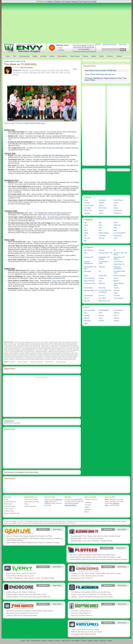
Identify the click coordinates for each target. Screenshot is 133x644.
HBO (115, 228)
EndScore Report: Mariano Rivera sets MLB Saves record (26, 594)
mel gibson (52, 350)
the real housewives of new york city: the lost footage (61, 356)
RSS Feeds (8, 504)
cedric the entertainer (65, 342)
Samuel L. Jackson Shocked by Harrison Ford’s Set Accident (92, 597)
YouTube (88, 505)
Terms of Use (9, 509)
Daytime (102, 203)
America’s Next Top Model (120, 254)
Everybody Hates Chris (120, 272)
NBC (61, 72)
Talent (116, 293)
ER (100, 271)
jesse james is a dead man (49, 347)
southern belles (24, 354)
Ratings (116, 318)
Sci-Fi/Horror (17, 72)
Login (60, 48)
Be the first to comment (12, 423)
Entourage (87, 271)
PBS (85, 236)
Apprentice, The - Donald (105, 258)
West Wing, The (104, 301)
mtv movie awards (73, 350)
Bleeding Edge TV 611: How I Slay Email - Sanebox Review (92, 541)
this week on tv (20, 358)
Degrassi (102, 267)
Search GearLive (10, 502)
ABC (40, 72)
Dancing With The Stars (90, 268)
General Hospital (119, 276)
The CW (67, 72)
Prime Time (60, 70)
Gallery (94, 56)
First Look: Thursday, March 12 (82, 615)
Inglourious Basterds (49, 215)
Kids (115, 205)
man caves (39, 350)
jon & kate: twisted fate (44, 348)
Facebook (88, 503)
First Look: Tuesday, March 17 (82, 611)
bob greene (45, 342)
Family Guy (103, 276)
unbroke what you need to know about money (29, 359)
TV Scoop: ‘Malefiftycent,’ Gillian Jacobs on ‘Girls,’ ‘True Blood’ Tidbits (30, 578)
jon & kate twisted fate (29, 348)
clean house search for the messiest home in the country (35, 344)
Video (86, 323)
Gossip (101, 315)
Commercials (118, 262)
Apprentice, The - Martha (120, 258)
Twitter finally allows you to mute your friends (87, 632)
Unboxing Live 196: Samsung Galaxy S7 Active (87, 576)
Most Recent (43, 529)
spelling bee (33, 354)
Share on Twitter (23, 362)
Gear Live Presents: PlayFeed (82, 550)
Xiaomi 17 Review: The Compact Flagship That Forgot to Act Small (72, 1)
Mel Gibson (38, 148)
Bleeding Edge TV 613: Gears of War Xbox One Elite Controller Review (96, 536)
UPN (115, 238)
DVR (100, 313)
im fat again (28, 347)
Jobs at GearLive (30, 506)
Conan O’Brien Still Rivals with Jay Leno (100, 74)
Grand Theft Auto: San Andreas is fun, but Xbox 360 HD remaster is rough (95, 557)
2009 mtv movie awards (22, 342)
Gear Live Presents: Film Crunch (84, 587)
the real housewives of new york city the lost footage (27, 356)
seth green (74, 353)
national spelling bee (17, 351)
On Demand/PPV (120, 233)
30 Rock (102, 250)
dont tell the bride (35, 345)
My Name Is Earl (90, 283)
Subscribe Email (111, 45)
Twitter (87, 507)
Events (52, 56)
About (102, 56)
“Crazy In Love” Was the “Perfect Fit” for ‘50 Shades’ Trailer (92, 594)
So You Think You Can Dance (105, 291)
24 (114, 250)
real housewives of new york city (65, 351)
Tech (14, 56)
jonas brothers (9, 350)
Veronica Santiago (27, 67)
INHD (86, 230)
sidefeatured (8, 354)
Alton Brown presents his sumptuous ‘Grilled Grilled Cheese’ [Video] (30, 611)
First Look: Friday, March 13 (81, 613)
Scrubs (116, 288)
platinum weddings (41, 351)
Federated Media (70, 505)
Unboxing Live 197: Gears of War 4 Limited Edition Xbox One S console (96, 573)
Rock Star (102, 288)
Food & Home (89, 205)
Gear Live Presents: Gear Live (19, 531)
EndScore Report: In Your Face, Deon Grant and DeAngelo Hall (28, 597)
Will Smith (31, 249)
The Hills (117, 296)
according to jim (35, 342)
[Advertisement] (66, 23)
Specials (25, 72)
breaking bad (53, 342)
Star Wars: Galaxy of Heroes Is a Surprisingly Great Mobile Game (92, 555)
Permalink (12, 362)
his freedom (56, 157)
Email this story (61, 362)
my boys (7, 351)
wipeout (54, 359)
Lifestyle (43, 56)
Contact (119, 56)
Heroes (101, 278)
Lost (100, 281)
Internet (86, 318)
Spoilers (116, 321)
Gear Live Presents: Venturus (84, 625)
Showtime (102, 236)
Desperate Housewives (118, 268)
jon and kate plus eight (72, 348)
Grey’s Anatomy (89, 278)
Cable (53, 72)
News (101, 318)
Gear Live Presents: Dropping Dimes (84, 606)
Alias (85, 253)
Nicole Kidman (54, 190)
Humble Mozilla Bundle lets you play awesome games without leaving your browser (98, 559)
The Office (102, 298)
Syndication (118, 236)
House (116, 278)
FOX (100, 228)
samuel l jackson (25, 353)
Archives (110, 56)
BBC (44, 72)
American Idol (89, 257)
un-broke (48, 358)
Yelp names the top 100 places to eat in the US (22, 613)
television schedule (44, 354)
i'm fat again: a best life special (14, 347)
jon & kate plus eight (14, 348)
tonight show (29, 358)
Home (8, 56)
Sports (35, 56)
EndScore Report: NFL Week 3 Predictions (21, 592)
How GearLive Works (32, 502)
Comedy (32, 70)
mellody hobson (61, 350)
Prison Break (88, 288)
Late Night (51, 70)
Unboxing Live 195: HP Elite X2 (82, 578)
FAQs (26, 504)
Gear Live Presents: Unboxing (84, 569)
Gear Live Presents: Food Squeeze (19, 606)
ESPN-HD (117, 225)
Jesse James (57, 281)
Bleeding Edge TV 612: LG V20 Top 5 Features (87, 538)
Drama (38, 70)
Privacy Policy (9, 511)
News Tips (123, 45)
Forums (85, 56)
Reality (67, 70)
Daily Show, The (119, 264)
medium (45, 350)
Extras (86, 276)
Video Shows (75, 56)
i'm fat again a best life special (68, 345)
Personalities (62, 56)
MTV (57, 72)
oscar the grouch (29, 351)
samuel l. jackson (36, 353)
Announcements (89, 310)
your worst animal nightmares (66, 359)
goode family (45, 345)
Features (87, 315)
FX (85, 228)
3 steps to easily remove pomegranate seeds (22, 615)
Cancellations (118, 310)
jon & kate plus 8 (64, 347)
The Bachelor (88, 296)
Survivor (117, 290)
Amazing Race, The (106, 253)
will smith (48, 359)
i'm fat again (54, 345)
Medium (16, 75)
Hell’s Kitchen (88, 250)
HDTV (116, 315)
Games (44, 70)
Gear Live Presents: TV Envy (19, 569)
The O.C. (87, 298)
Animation (25, 70)
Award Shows (118, 200)
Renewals (87, 321)
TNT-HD (102, 238)
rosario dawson (14, 353)
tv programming (39, 358)
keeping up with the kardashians (24, 350)
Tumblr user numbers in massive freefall (85, 629)
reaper (6, 353)
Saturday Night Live (91, 290)
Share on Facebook (36, 362)
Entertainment (24, 56)
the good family (55, 354)
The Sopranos (119, 298)
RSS (99, 45)
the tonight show (9, 358)
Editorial (116, 313)
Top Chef (87, 301)
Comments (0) (49, 362)
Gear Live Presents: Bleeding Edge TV (84, 531)
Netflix (86, 233)
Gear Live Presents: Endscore (19, 587)
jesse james (36, 347)
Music (116, 208)
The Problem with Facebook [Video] (83, 634)
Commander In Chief (104, 263)
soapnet (15, 354)
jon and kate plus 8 (58, 348)
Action (86, 200)
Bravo (48, 72)
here (43, 123)
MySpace (88, 510)
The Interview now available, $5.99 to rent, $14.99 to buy (91, 592)
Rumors (101, 321)
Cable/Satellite (104, 310)
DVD (85, 313)
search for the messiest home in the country (56, 353)
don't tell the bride (23, 345)
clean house (12, 344)
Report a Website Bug (12, 513)
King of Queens (89, 281)
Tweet (75, 69)
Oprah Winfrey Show (119, 284)
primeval (51, 351)
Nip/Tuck (102, 283)
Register (61, 50)
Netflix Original (104, 233)
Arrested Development (88, 263)
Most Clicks (57, 529)
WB (85, 241)
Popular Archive (10, 506)
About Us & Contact (31, 499)
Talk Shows (33, 72)
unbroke (12, 359)
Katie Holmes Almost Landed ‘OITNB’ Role (101, 71)
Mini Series (103, 208)
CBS (100, 225)
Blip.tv (87, 512)
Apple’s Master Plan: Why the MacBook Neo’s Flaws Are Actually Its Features (33, 543)
